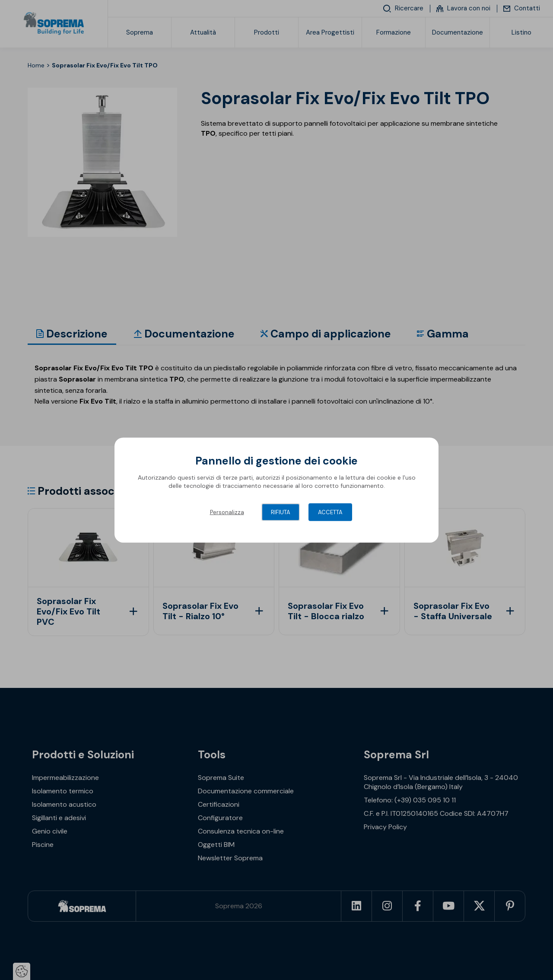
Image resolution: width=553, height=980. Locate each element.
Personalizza (227, 512)
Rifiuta (281, 512)
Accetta (330, 512)
